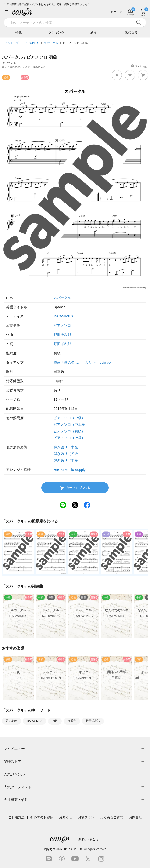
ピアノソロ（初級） (69, 431)
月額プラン (86, 817)
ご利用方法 (16, 817)
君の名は (11, 721)
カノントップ (10, 43)
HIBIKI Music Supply (70, 470)
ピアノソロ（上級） (69, 438)
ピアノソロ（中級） (69, 418)
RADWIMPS (31, 43)
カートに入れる (75, 488)
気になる (131, 32)
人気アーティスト (18, 787)
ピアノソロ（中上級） (71, 424)
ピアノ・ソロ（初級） (77, 43)
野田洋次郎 (62, 335)
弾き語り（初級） (68, 454)
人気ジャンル (14, 774)
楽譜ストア (12, 761)
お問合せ (136, 817)
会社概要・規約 (16, 800)
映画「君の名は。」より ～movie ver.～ (85, 362)
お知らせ (66, 817)
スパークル (51, 43)
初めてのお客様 (42, 817)
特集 (19, 32)
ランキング (56, 32)
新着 (94, 32)
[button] (117, 75)
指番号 (72, 721)
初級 (55, 721)
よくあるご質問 (112, 817)
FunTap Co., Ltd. (73, 849)
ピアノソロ (62, 325)
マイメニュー (14, 749)
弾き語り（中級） (68, 447)
